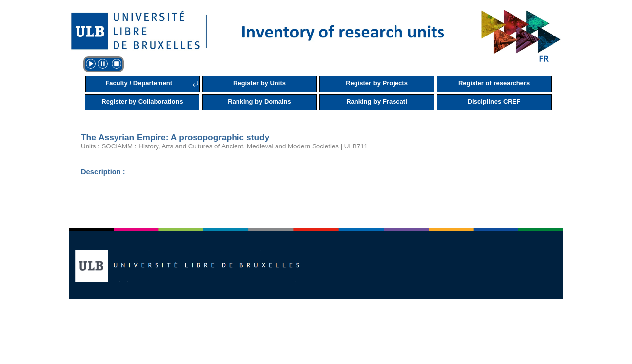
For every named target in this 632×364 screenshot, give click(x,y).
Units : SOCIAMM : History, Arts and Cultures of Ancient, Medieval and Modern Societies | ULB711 (224, 146)
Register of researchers (494, 83)
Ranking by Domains (259, 101)
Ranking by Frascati (377, 101)
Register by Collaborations (142, 101)
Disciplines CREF (494, 101)
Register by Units (259, 83)
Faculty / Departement (139, 83)
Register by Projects (377, 83)
